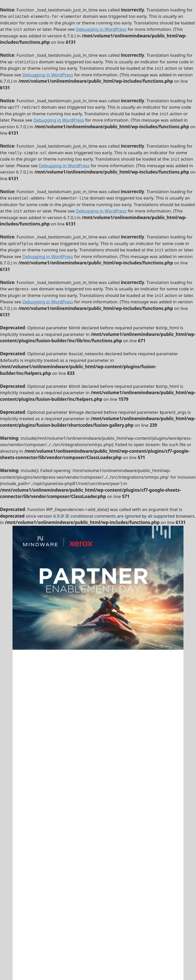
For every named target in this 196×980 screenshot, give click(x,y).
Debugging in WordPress (101, 29)
